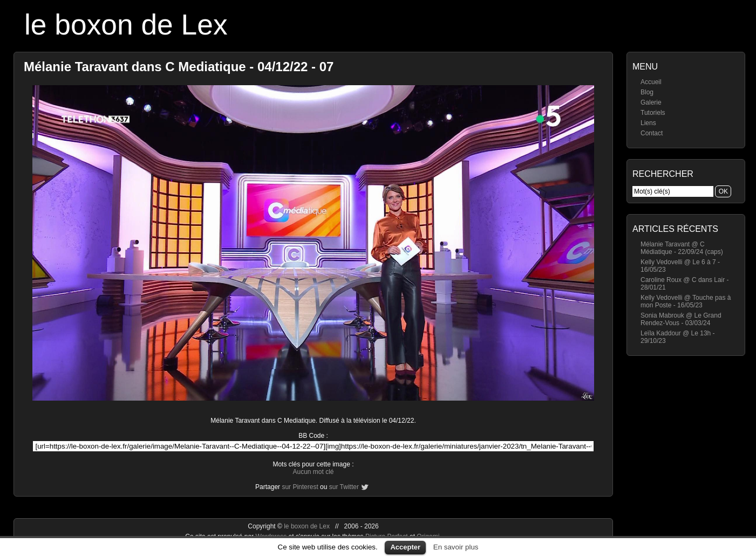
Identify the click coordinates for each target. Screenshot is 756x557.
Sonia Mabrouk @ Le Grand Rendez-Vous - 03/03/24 (681, 319)
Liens (648, 123)
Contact (652, 133)
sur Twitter (344, 487)
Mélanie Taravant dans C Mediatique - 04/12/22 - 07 (179, 67)
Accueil (651, 82)
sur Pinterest (300, 487)
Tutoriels (653, 113)
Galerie (651, 102)
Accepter (405, 547)
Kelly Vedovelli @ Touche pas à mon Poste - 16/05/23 (686, 301)
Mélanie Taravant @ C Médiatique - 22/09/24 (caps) (682, 248)
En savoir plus (456, 547)
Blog (647, 92)
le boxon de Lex (126, 25)
